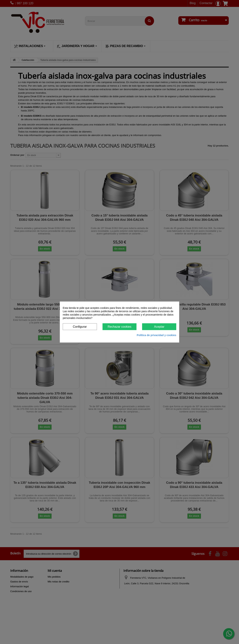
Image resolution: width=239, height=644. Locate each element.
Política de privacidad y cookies (156, 335)
